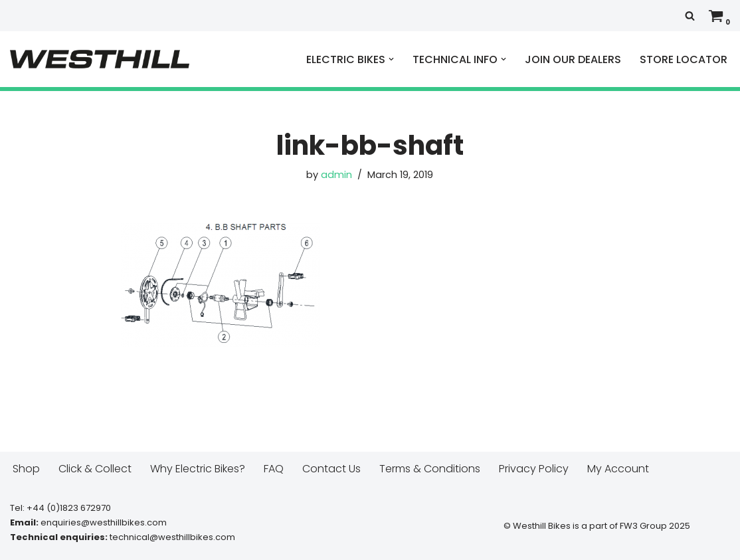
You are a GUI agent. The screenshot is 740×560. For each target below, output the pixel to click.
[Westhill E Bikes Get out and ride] (100, 59)
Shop (26, 469)
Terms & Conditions (430, 469)
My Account (618, 469)
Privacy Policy (534, 469)
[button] (391, 59)
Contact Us (331, 469)
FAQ (274, 469)
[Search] (690, 16)
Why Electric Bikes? (198, 469)
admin (336, 175)
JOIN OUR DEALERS (573, 59)
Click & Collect (95, 469)
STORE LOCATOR (684, 59)
